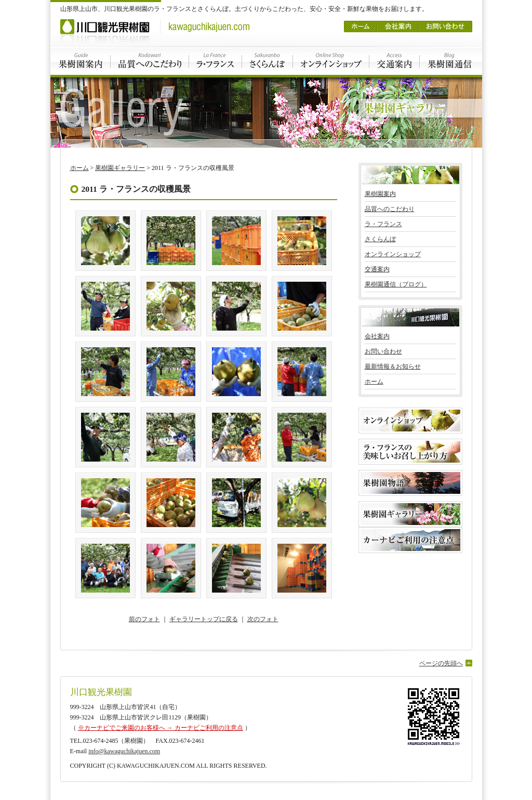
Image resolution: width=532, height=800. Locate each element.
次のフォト (263, 619)
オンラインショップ (331, 61)
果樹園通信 (451, 61)
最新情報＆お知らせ (393, 366)
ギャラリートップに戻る (204, 619)
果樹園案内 (81, 61)
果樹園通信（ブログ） (396, 284)
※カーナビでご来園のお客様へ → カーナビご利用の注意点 (161, 728)
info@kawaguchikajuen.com (124, 751)
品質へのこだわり (150, 61)
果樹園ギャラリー (120, 168)
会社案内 (398, 23)
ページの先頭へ (441, 663)
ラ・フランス (216, 61)
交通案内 (395, 61)
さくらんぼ (268, 61)
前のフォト (144, 619)
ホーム (361, 23)
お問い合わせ (445, 23)
